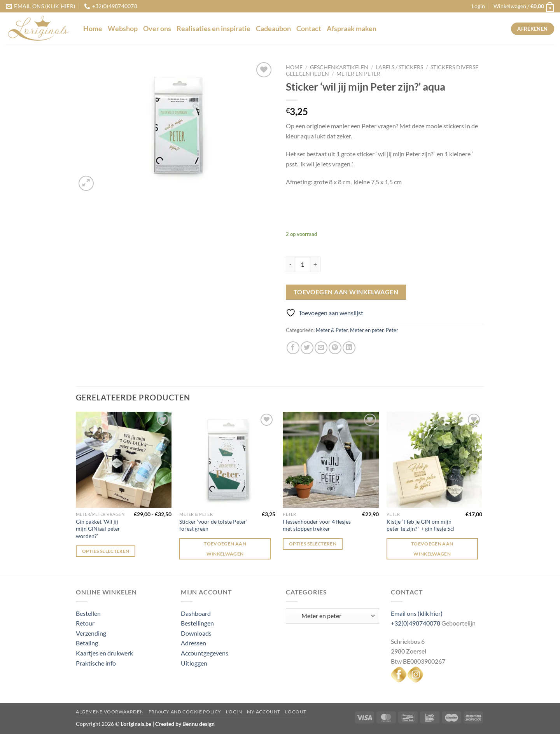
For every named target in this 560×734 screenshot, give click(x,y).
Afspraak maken (352, 29)
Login (234, 712)
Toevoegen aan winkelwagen (346, 292)
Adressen (193, 643)
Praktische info (96, 663)
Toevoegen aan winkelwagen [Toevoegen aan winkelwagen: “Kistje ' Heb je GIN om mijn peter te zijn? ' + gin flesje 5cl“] (432, 549)
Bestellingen (197, 623)
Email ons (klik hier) (417, 613)
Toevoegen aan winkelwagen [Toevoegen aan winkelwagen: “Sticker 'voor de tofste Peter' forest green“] (225, 549)
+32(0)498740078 (416, 623)
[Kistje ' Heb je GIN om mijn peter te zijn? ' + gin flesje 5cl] (435, 460)
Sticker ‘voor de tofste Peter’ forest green (213, 525)
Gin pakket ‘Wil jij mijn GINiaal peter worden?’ (98, 529)
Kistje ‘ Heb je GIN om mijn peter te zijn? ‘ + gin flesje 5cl (421, 525)
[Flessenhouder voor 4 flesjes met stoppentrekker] (331, 460)
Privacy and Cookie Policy (185, 712)
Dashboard (196, 613)
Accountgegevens (205, 653)
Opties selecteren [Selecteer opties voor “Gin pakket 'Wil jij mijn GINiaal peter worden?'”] (106, 551)
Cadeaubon (273, 29)
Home (93, 29)
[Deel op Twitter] (307, 348)
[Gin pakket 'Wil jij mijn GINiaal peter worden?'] (124, 460)
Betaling (87, 643)
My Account (264, 712)
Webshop (123, 29)
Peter (392, 330)
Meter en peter (358, 74)
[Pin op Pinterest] (335, 348)
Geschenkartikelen (339, 67)
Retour (85, 623)
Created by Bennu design (184, 724)
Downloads (196, 633)
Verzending (91, 633)
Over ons (157, 29)
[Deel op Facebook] (293, 348)
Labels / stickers (399, 67)
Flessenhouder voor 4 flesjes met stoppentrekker (317, 525)
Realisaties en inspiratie (213, 29)
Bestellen (88, 613)
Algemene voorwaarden (110, 712)
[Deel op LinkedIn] (349, 348)
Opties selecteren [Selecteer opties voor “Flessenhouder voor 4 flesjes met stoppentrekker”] (313, 544)
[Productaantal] (303, 264)
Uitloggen (194, 663)
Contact (309, 29)
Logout (296, 712)
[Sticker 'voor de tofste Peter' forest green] (227, 460)
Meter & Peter (332, 330)
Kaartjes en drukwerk (104, 653)
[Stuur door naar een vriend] (321, 348)
